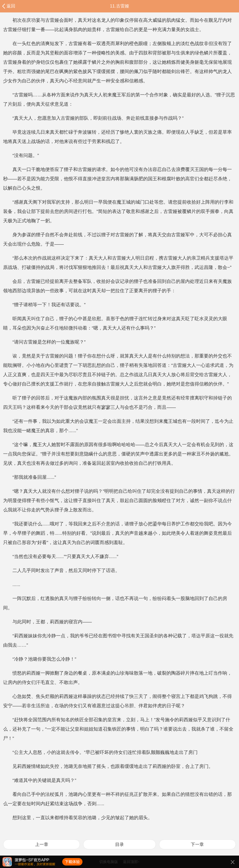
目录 (119, 844)
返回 (11, 6)
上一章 (42, 844)
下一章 (197, 844)
